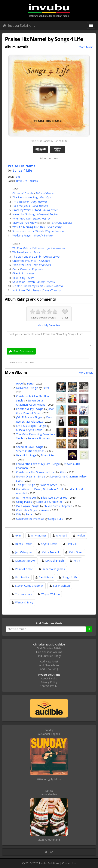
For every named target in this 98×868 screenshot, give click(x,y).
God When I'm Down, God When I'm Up (40, 489)
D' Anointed (48, 455)
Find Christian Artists (49, 648)
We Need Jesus (22, 252)
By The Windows (26, 498)
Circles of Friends (23, 193)
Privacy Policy (49, 682)
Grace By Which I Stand (27, 210)
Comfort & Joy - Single (30, 409)
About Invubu (49, 678)
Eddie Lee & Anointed (54, 498)
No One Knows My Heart (28, 286)
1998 (17, 177)
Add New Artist (49, 661)
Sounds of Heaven (24, 282)
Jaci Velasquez (56, 248)
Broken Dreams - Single (31, 476)
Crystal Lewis (51, 257)
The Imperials (42, 265)
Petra (37, 252)
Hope (19, 383)
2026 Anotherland (49, 840)
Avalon (31, 273)
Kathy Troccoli (46, 282)
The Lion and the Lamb (27, 257)
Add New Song (49, 669)
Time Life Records (27, 181)
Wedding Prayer (22, 235)
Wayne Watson (54, 231)
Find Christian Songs (49, 656)
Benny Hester (41, 218)
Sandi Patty (54, 227)
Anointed (44, 261)
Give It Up (18, 273)
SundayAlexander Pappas (49, 732)
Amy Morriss (39, 202)
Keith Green (51, 210)
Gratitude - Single (27, 510)
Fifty (19, 514)
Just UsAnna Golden (49, 792)
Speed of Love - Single (30, 447)
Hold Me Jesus (21, 206)
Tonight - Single (26, 485)
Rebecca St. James (31, 269)
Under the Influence (24, 261)
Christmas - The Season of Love (36, 472)
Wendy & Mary (43, 235)
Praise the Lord (22, 265)
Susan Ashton (54, 286)
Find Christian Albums (49, 652)
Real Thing (19, 278)
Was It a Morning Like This (29, 227)
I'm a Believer (21, 202)
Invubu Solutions (19, 25)
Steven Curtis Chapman (47, 290)
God (15, 269)
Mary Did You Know (24, 223)
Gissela (20, 430)
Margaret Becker (47, 214)
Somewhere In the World (28, 231)
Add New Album (49, 665)
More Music (86, 47)
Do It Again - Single (28, 506)
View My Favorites (49, 325)
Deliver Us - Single (27, 388)
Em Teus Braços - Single (31, 426)
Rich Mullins (40, 206)
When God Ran (21, 218)
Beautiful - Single (26, 455)
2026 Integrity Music (49, 779)
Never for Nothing (23, 214)
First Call (45, 197)
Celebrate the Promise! (30, 519)
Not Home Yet (21, 290)
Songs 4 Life (22, 170)
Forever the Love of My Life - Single (38, 464)
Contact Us (69, 863)
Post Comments (21, 351)
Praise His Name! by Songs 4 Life (49, 141)
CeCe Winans (37, 405)
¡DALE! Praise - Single (29, 417)
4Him (31, 278)
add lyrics (44, 223)
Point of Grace (44, 193)
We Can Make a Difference (29, 248)
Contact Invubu (49, 686)
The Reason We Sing (25, 197)
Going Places (24, 502)
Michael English (62, 223)
